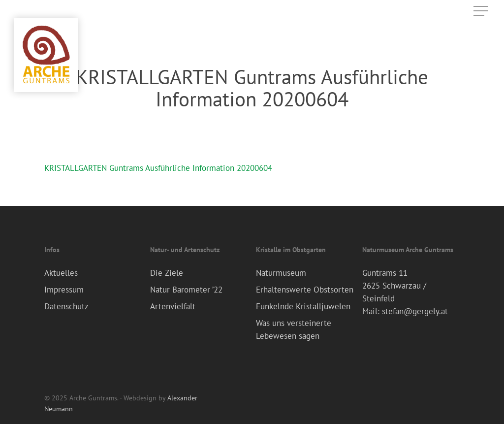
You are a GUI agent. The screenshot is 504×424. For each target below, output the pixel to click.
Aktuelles (61, 273)
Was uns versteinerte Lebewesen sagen (294, 329)
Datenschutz (66, 306)
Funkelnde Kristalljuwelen (303, 306)
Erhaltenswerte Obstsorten (305, 290)
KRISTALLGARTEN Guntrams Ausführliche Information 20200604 (158, 168)
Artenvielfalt (173, 306)
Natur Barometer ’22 (186, 290)
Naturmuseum (281, 273)
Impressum (64, 290)
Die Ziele (167, 273)
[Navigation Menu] (482, 11)
